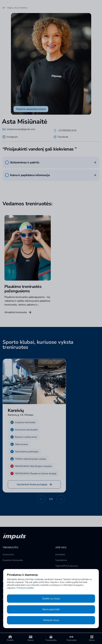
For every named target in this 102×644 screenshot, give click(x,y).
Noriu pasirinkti (51, 609)
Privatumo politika (25, 588)
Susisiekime (61, 560)
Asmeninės (8, 554)
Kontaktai (60, 554)
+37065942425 (65, 131)
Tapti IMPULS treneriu (67, 566)
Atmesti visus (51, 620)
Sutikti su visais (51, 599)
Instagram (10, 137)
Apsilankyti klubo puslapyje (34, 484)
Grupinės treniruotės (13, 560)
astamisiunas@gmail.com (19, 129)
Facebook (61, 137)
